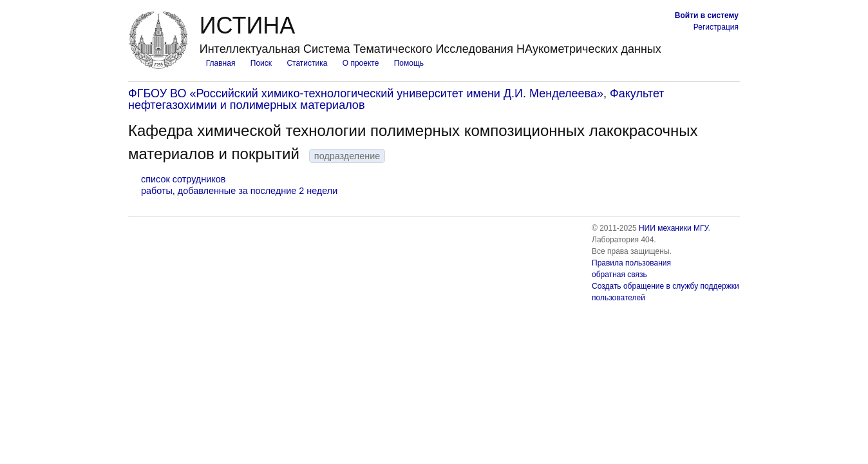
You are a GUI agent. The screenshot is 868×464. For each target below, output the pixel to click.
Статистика (307, 63)
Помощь (409, 63)
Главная (221, 63)
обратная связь (619, 275)
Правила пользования (631, 263)
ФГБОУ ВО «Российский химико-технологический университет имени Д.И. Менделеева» (366, 93)
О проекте (361, 63)
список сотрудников (183, 179)
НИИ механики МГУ (674, 228)
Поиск (261, 63)
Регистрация (716, 27)
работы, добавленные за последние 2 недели (239, 191)
